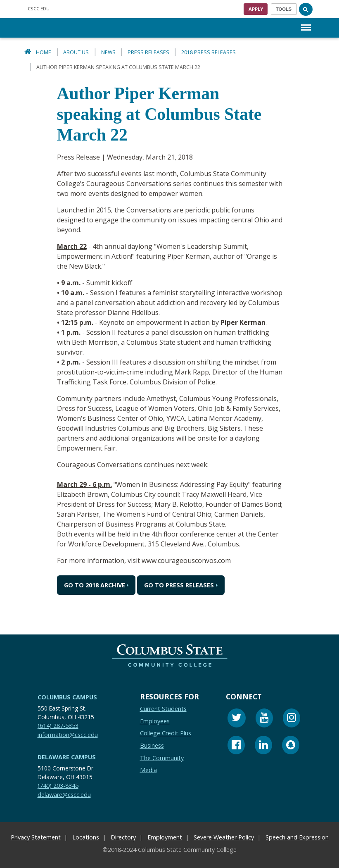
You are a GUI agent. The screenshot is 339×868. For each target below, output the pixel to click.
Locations (86, 837)
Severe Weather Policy (224, 837)
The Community (162, 757)
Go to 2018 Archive (95, 585)
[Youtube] (264, 719)
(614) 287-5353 (58, 726)
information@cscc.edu (68, 734)
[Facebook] (236, 746)
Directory (123, 837)
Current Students (163, 709)
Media (148, 770)
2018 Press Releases (209, 52)
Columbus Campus (67, 697)
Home (44, 52)
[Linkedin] (263, 746)
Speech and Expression (297, 837)
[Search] (306, 9)
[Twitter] (237, 719)
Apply (256, 9)
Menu (306, 23)
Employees (155, 721)
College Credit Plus (166, 733)
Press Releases (148, 52)
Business (152, 745)
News (108, 52)
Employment (165, 837)
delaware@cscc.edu (64, 794)
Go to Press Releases (179, 585)
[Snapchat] (291, 746)
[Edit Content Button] (5, 863)
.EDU (39, 8)
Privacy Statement (36, 837)
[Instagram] (292, 719)
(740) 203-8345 (58, 786)
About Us (76, 52)
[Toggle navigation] (284, 9)
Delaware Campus (67, 757)
